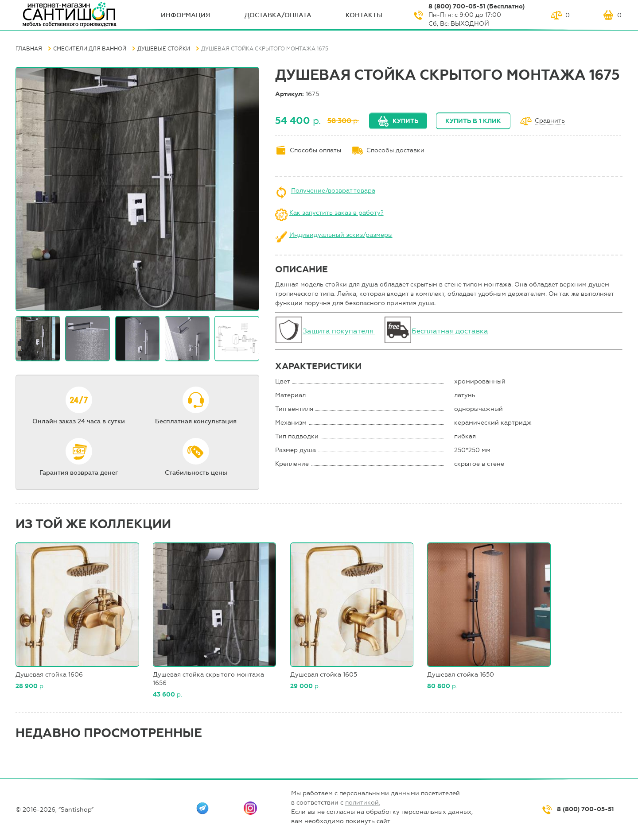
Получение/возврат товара (333, 191)
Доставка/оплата (278, 15)
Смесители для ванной (90, 49)
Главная (29, 49)
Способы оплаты (315, 150)
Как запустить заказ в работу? (337, 213)
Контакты (364, 15)
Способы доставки (395, 150)
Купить (405, 121)
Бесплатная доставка (450, 331)
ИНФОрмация (185, 15)
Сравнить (550, 121)
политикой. (363, 803)
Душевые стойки (164, 49)
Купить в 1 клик (473, 121)
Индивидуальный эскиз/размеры (341, 235)
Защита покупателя (339, 331)
